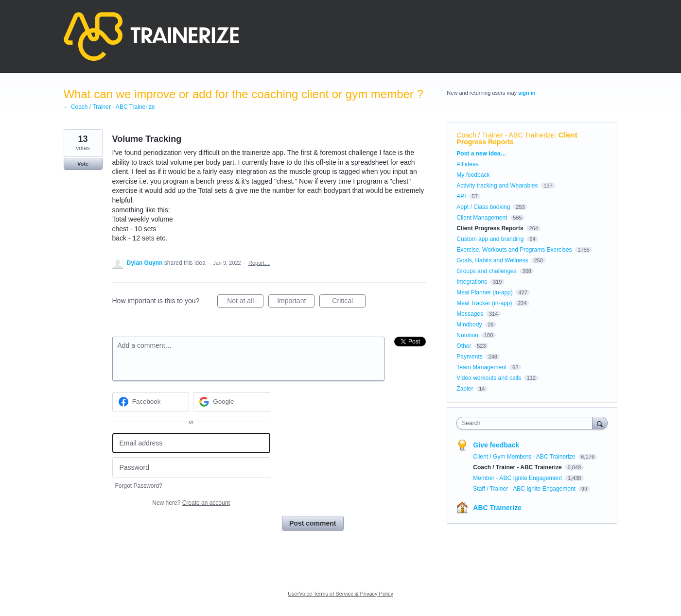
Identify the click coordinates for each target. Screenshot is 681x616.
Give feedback (496, 445)
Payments (469, 357)
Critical (349, 302)
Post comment (313, 523)
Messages (470, 314)
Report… (259, 263)
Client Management (482, 218)
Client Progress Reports (490, 228)
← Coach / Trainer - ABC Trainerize (109, 107)
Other (464, 346)
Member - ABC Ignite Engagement (518, 478)
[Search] (600, 423)
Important (296, 302)
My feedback (473, 175)
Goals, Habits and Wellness (492, 260)
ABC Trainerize (497, 508)
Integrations (472, 282)
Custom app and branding (490, 239)
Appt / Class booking (483, 207)
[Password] (191, 468)
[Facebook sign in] (151, 402)
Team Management (481, 367)
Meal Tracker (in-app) (484, 303)
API (461, 196)
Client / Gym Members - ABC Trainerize (525, 457)
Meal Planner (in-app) (484, 292)
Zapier (465, 389)
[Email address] (191, 443)
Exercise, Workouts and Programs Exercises (514, 250)
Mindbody (469, 325)
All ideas (467, 164)
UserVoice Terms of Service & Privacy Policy (340, 594)
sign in (527, 93)
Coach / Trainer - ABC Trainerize (506, 135)
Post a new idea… (481, 154)
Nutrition (467, 335)
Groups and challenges (486, 271)
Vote (83, 164)
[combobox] (527, 423)
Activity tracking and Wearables (497, 186)
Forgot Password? (139, 486)
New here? (191, 503)
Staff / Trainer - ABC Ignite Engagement (525, 489)
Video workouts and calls (489, 378)
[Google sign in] (232, 402)
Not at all (245, 302)
